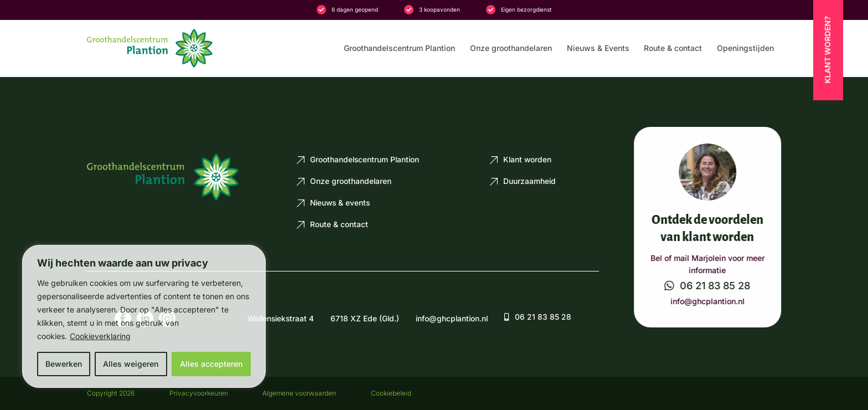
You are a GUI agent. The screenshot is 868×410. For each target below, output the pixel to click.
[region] (144, 316)
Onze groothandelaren (511, 48)
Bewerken (64, 364)
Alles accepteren (211, 364)
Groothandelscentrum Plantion (399, 48)
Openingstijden (745, 48)
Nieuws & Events (598, 48)
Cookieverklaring (100, 336)
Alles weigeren (131, 364)
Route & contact (673, 48)
